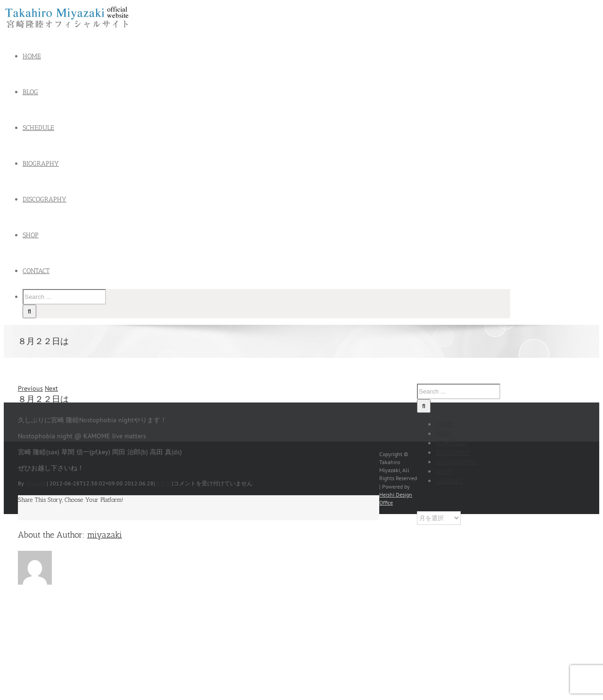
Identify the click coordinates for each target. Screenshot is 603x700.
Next (51, 388)
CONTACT (449, 481)
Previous (30, 388)
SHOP (444, 471)
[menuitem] (272, 56)
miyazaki (36, 483)
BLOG (444, 434)
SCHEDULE (451, 443)
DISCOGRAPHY (456, 462)
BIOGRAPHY (453, 452)
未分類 (163, 483)
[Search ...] (64, 297)
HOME (445, 424)
